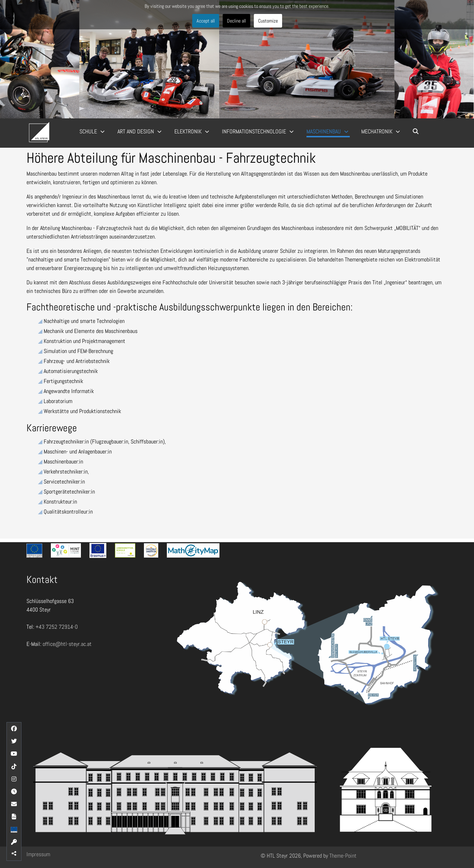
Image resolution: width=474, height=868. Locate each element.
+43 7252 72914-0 (57, 627)
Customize (268, 21)
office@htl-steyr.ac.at (67, 644)
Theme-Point (343, 856)
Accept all (206, 21)
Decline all (236, 21)
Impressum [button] (38, 854)
